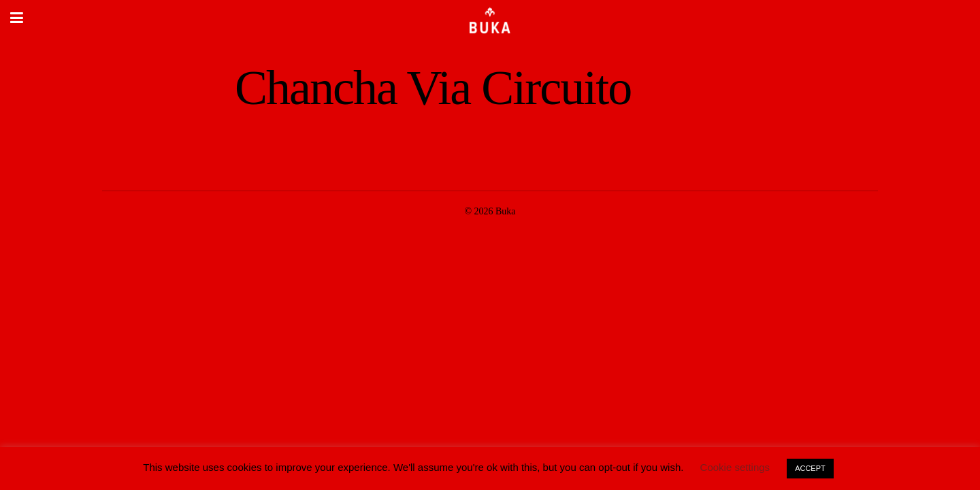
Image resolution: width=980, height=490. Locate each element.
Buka (506, 211)
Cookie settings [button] (735, 467)
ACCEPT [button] (810, 468)
